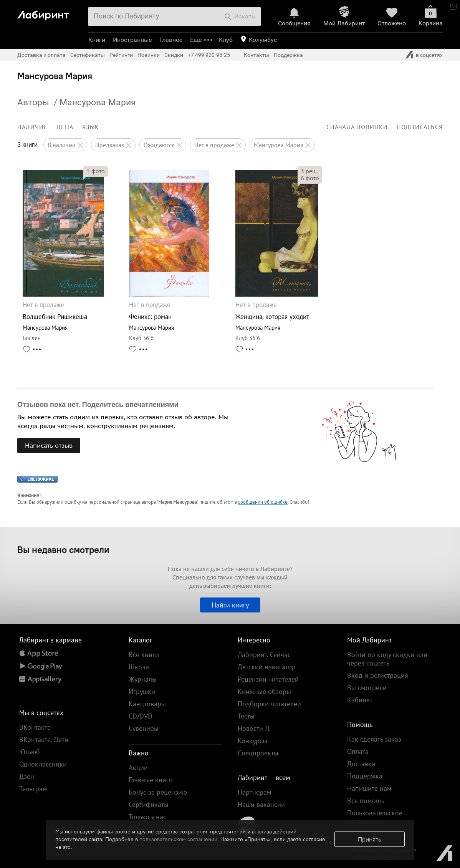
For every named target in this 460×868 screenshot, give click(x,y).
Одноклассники (43, 764)
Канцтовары (147, 704)
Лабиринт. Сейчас (264, 655)
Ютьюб (30, 752)
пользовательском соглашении (178, 839)
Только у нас (147, 817)
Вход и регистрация (378, 675)
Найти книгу (230, 605)
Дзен (27, 776)
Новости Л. (254, 728)
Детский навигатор (267, 667)
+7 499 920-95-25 (209, 55)
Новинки (149, 55)
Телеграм (33, 789)
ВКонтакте (35, 727)
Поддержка (288, 55)
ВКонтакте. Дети (44, 739)
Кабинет (360, 700)
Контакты (256, 55)
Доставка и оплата (41, 55)
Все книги (144, 655)
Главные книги (151, 780)
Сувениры (144, 728)
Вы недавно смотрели (63, 549)
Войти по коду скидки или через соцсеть (387, 659)
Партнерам (255, 792)
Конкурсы (252, 741)
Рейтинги (121, 55)
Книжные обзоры (264, 691)
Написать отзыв (49, 445)
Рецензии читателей (268, 679)
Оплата (358, 751)
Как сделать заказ (374, 739)
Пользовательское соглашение (375, 817)
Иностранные (132, 40)
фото (96, 171)
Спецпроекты (258, 753)
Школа (139, 667)
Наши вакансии (261, 804)
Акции (138, 768)
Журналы (143, 679)
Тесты (246, 716)
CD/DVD (141, 716)
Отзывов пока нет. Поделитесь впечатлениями (98, 405)
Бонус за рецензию (158, 792)
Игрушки (142, 691)
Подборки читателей (269, 704)
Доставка (361, 764)
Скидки (174, 55)
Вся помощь (366, 801)
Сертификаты (88, 55)
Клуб (226, 40)
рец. (309, 171)
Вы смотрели (367, 688)
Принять (370, 839)
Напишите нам (369, 788)
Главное (171, 40)
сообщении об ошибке (263, 502)
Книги (97, 40)
